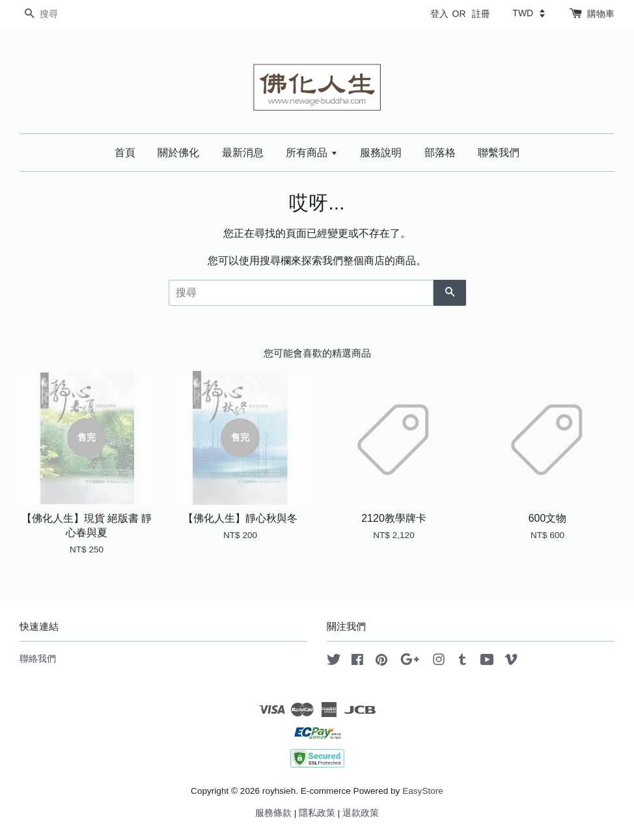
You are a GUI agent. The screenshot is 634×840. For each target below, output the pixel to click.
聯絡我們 (38, 659)
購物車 (601, 14)
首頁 (125, 153)
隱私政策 (317, 813)
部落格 (440, 153)
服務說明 (381, 153)
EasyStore (423, 791)
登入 (439, 14)
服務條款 (273, 813)
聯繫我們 (499, 153)
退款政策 (361, 813)
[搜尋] (59, 14)
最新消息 (243, 153)
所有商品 (311, 153)
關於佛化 (178, 153)
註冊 (481, 14)
